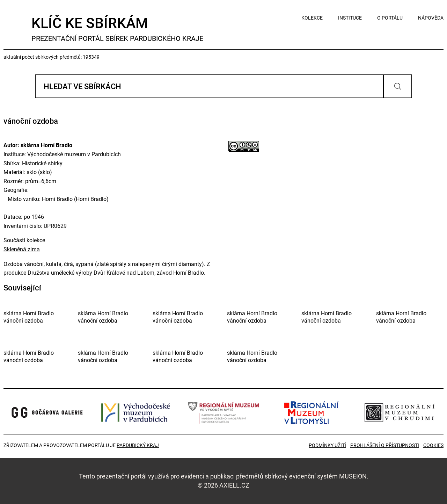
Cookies (433, 445)
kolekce (312, 18)
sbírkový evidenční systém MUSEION (316, 476)
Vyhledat (398, 86)
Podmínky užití (327, 445)
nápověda (431, 18)
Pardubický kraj (138, 445)
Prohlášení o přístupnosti (385, 445)
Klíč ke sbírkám (117, 29)
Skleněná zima (22, 249)
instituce (350, 18)
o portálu (390, 18)
